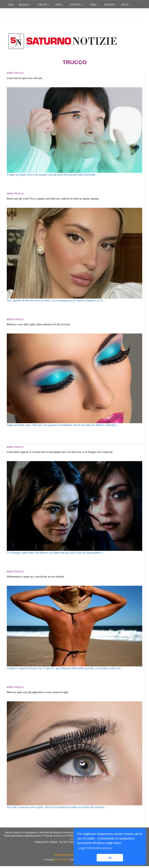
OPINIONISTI (77, 5)
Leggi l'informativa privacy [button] (95, 848)
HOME (11, 5)
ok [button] (110, 858)
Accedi (14, 14)
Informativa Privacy (64, 855)
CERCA (94, 5)
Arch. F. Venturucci (62, 860)
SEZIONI (25, 5)
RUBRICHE (43, 5)
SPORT (59, 5)
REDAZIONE (109, 5)
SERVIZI (126, 5)
